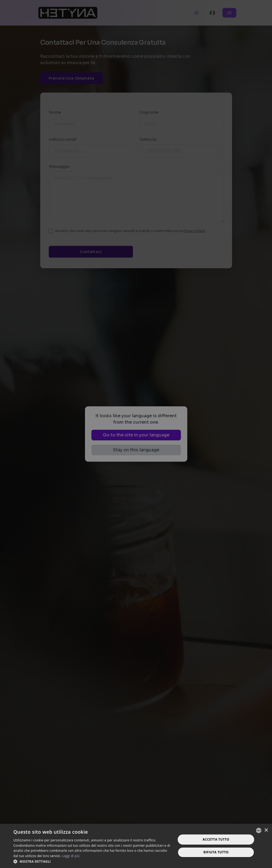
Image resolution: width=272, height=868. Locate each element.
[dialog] (136, 434)
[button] (92, 861)
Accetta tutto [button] (216, 839)
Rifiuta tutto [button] (216, 852)
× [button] (266, 830)
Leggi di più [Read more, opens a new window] (71, 856)
